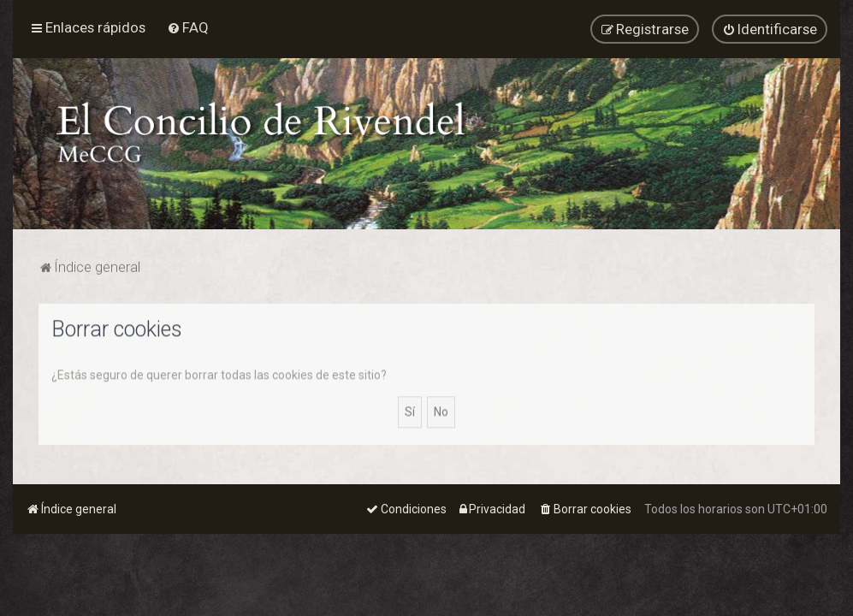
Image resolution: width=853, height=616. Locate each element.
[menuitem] (188, 27)
